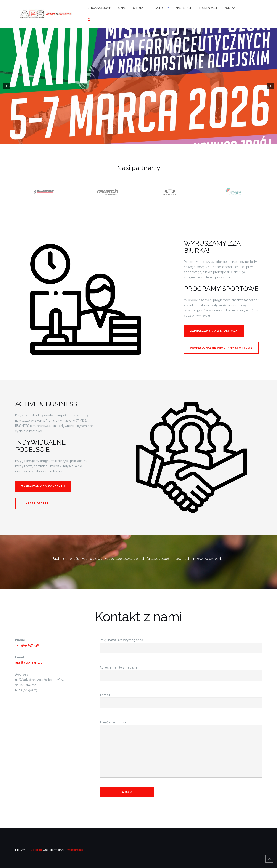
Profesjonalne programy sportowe (221, 348)
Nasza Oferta (37, 503)
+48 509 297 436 (27, 645)
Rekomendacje (208, 8)
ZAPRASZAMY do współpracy (214, 331)
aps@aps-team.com (30, 662)
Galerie (159, 8)
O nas (122, 8)
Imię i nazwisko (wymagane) (181, 644)
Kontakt (231, 8)
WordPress (75, 850)
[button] (138, 86)
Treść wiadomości (181, 749)
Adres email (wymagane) (181, 671)
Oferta (138, 8)
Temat (181, 699)
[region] (138, 86)
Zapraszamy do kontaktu (43, 487)
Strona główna (99, 8)
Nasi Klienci (183, 8)
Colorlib (36, 850)
